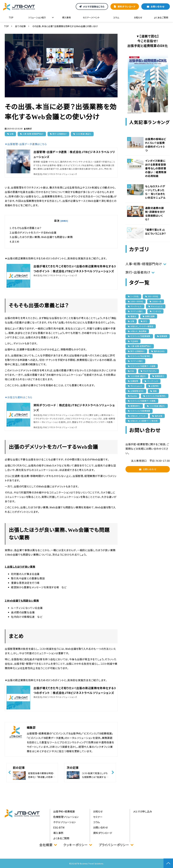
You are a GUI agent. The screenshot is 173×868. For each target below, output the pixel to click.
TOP (11, 17)
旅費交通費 (149, 316)
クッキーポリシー (75, 845)
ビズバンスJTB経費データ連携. (142, 401)
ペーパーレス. (135, 306)
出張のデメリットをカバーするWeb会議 (34, 232)
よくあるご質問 (161, 17)
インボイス (155, 311)
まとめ (16, 241)
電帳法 (132, 316)
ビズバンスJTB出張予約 (139, 356)
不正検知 (133, 341)
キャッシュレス (135, 386)
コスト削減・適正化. (156, 406)
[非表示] (64, 221)
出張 (12, 134)
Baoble (132, 396)
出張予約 (154, 386)
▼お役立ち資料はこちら (19, 397)
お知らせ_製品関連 (137, 331)
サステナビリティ (149, 371)
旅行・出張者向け (60, 134)
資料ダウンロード (126, 7)
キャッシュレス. (156, 306)
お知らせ (138, 17)
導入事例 (66, 17)
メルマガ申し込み (143, 811)
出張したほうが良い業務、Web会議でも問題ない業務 (42, 237)
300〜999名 (152, 296)
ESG (131, 371)
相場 (153, 391)
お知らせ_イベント (137, 416)
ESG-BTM (59, 827)
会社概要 (46, 845)
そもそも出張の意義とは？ (27, 228)
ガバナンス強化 (135, 361)
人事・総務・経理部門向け (33, 134)
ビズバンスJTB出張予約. (155, 396)
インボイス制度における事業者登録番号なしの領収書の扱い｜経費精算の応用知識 (156, 168)
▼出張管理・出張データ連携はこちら (26, 144)
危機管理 (133, 381)
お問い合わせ (157, 7)
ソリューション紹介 (37, 17)
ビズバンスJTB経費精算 (139, 411)
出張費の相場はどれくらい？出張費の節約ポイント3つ (156, 145)
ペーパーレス (151, 381)
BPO (144, 321)
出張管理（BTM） (136, 391)
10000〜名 (156, 301)
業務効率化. (134, 406)
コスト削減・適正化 (83, 134)
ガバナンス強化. (136, 311)
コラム (116, 17)
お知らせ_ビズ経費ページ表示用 (143, 421)
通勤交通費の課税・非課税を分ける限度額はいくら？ (155, 214)
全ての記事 (20, 26)
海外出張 (157, 416)
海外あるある (158, 351)
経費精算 (162, 336)
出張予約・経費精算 (64, 811)
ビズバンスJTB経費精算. (139, 336)
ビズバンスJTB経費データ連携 (142, 366)
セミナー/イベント (91, 17)
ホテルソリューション (64, 822)
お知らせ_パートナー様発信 (141, 326)
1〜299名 (133, 296)
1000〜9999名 (136, 301)
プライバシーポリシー (114, 845)
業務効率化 (158, 376)
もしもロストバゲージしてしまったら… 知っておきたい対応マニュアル (155, 192)
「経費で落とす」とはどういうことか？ (156, 232)
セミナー (98, 817)
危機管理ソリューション (66, 817)
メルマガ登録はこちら (94, 7)
